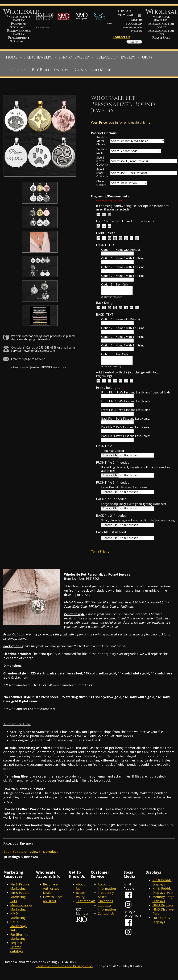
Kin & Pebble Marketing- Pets (20, 902)
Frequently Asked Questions (106, 902)
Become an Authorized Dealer (133, 28)
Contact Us (121, 37)
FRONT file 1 (105, 451)
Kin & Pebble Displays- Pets (163, 895)
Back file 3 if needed (111, 537)
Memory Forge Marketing (21, 912)
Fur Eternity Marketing (19, 941)
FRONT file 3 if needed (113, 487)
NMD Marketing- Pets (18, 931)
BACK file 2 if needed (111, 521)
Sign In (137, 20)
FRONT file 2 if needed (113, 467)
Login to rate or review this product (31, 856)
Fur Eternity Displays (161, 925)
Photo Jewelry (74, 59)
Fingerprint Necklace (19, 39)
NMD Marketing (18, 920)
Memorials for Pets (161, 32)
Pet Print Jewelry (50, 72)
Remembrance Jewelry (19, 32)
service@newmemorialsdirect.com (33, 352)
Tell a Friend (100, 556)
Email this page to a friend (28, 361)
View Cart (130, 15)
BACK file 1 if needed (111, 504)
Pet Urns (16, 72)
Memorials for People (161, 26)
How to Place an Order (53, 904)
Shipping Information (107, 912)
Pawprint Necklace (18, 26)
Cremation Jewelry (115, 59)
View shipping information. (34, 341)
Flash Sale (161, 38)
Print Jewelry (38, 59)
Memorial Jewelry (161, 19)
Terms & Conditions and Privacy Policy (65, 971)
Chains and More (93, 72)
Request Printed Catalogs (17, 952)
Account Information (107, 891)
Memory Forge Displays (163, 904)
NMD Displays (163, 910)
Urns (147, 59)
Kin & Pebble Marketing (20, 891)
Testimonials (86, 906)
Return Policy (81, 900)
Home (12, 59)
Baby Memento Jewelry (19, 19)
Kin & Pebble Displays (162, 887)
